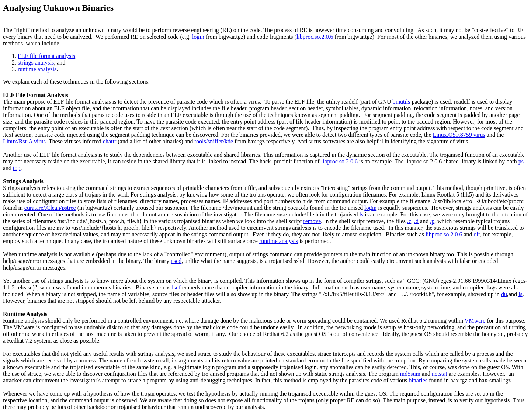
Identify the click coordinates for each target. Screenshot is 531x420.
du (504, 294)
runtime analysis (37, 69)
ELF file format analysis (46, 56)
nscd (176, 261)
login (198, 37)
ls (362, 214)
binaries (418, 380)
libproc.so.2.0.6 (315, 37)
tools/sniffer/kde (214, 141)
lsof (176, 287)
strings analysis (36, 63)
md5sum (410, 374)
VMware (475, 321)
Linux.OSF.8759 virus (459, 135)
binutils (401, 102)
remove (312, 221)
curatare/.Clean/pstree (50, 208)
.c (409, 221)
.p (432, 221)
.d (416, 221)
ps (521, 161)
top (17, 168)
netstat (440, 374)
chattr (110, 141)
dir (477, 234)
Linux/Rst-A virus (24, 141)
